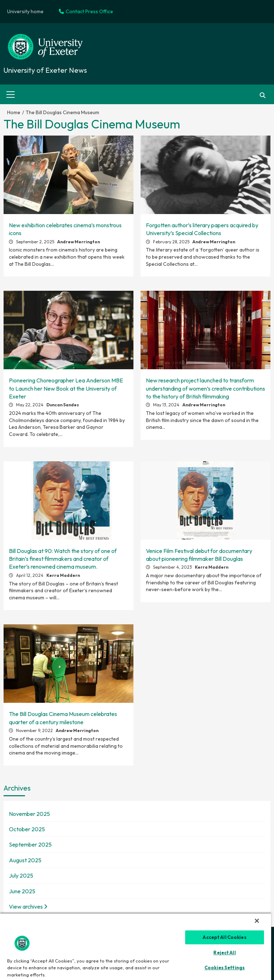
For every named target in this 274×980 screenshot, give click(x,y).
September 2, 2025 (36, 242)
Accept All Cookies (224, 937)
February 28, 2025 (172, 242)
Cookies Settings (225, 968)
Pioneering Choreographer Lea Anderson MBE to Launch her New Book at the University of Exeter (66, 388)
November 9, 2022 (35, 730)
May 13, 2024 (167, 405)
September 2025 (30, 844)
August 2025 (25, 860)
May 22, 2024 (30, 405)
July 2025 (21, 875)
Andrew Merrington (78, 242)
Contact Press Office (86, 11)
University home (25, 11)
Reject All (224, 953)
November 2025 (29, 814)
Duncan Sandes (63, 405)
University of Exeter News (45, 70)
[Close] (257, 921)
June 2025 (22, 891)
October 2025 (27, 829)
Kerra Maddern (63, 575)
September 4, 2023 (173, 567)
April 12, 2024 (30, 575)
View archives (28, 907)
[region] (136, 946)
